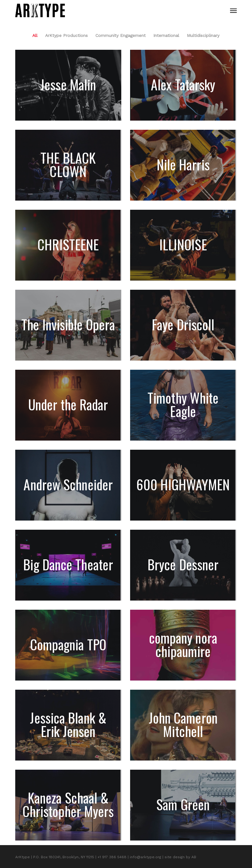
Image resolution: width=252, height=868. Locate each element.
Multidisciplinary (203, 35)
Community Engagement (121, 35)
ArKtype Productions (66, 35)
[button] (233, 11)
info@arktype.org (146, 857)
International (166, 35)
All (35, 35)
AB (194, 857)
